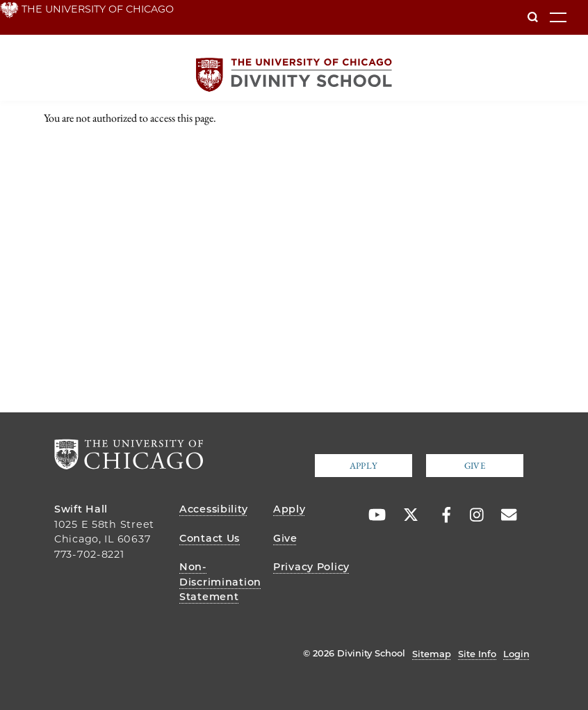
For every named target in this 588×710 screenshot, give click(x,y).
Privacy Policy (311, 567)
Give (475, 466)
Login (516, 654)
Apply (364, 466)
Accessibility (213, 509)
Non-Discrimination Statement (220, 582)
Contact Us (210, 538)
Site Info (477, 654)
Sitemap (432, 654)
